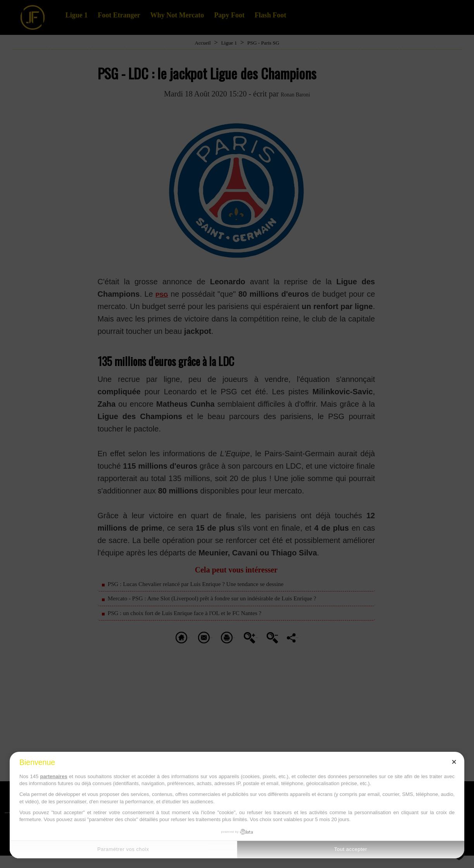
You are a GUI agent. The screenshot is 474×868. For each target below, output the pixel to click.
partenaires (54, 776)
